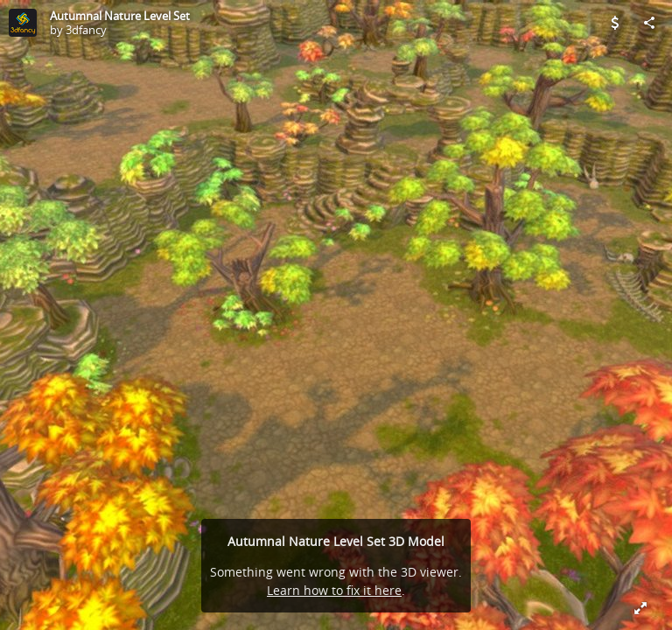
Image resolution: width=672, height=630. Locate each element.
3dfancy (86, 30)
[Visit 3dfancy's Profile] (23, 23)
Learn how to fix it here (334, 590)
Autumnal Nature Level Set (120, 16)
